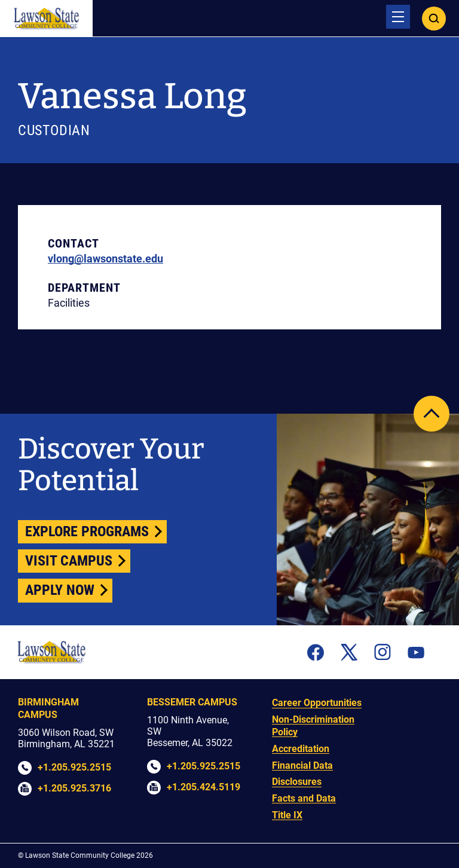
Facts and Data (304, 798)
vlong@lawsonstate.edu (105, 259)
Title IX (287, 815)
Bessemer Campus (192, 702)
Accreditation (301, 749)
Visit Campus (69, 561)
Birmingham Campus (48, 708)
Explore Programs (87, 531)
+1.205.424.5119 (204, 787)
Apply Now (60, 590)
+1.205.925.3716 (74, 788)
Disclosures (297, 782)
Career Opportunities (317, 703)
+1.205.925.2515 (74, 767)
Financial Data (302, 765)
